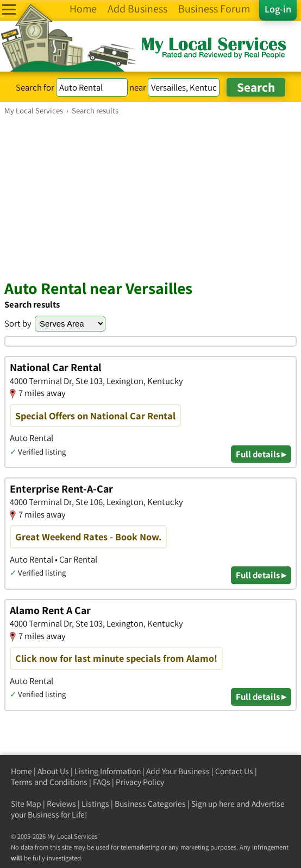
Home (21, 771)
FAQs (102, 782)
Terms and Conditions (49, 782)
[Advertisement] (150, 197)
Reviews (61, 804)
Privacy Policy (140, 782)
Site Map (26, 804)
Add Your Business (178, 771)
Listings (95, 804)
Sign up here (213, 804)
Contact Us (234, 771)
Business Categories (150, 804)
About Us (53, 771)
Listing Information (108, 771)
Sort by (18, 323)
